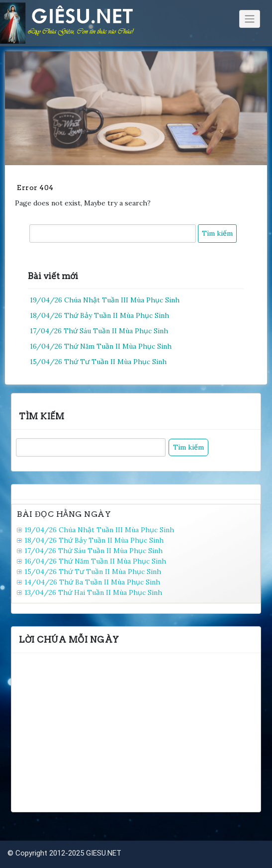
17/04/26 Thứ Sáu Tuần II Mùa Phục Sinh (99, 331)
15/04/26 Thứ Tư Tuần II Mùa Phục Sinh (98, 362)
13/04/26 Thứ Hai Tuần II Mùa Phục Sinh (93, 592)
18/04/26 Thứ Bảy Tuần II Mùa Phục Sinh (99, 315)
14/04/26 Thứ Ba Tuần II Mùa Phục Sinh (92, 582)
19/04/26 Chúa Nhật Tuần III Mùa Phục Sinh (105, 300)
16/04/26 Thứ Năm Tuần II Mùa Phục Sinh (101, 346)
